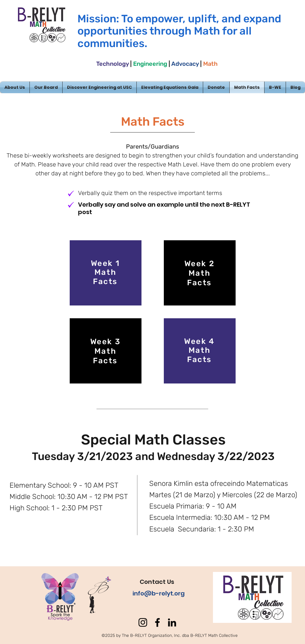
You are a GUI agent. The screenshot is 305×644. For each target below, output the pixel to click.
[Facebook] (157, 622)
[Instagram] (143, 622)
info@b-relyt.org (159, 593)
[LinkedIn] (172, 622)
